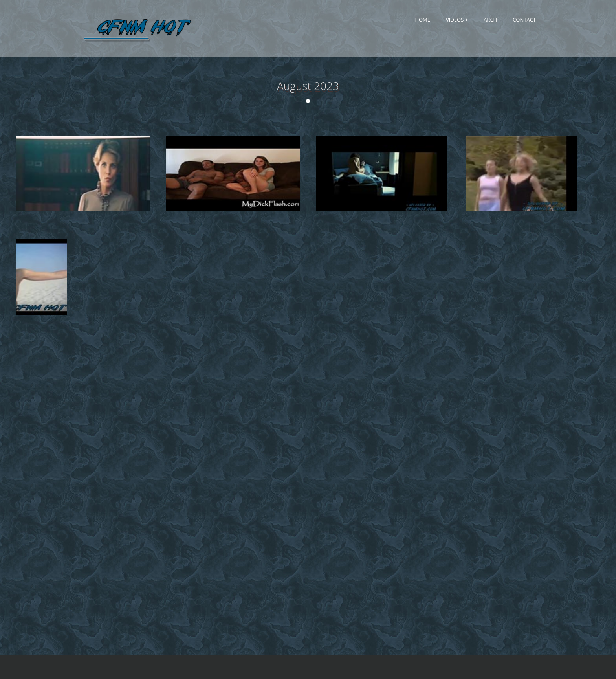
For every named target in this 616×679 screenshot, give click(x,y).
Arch (490, 20)
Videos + (457, 20)
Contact (524, 20)
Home (423, 20)
